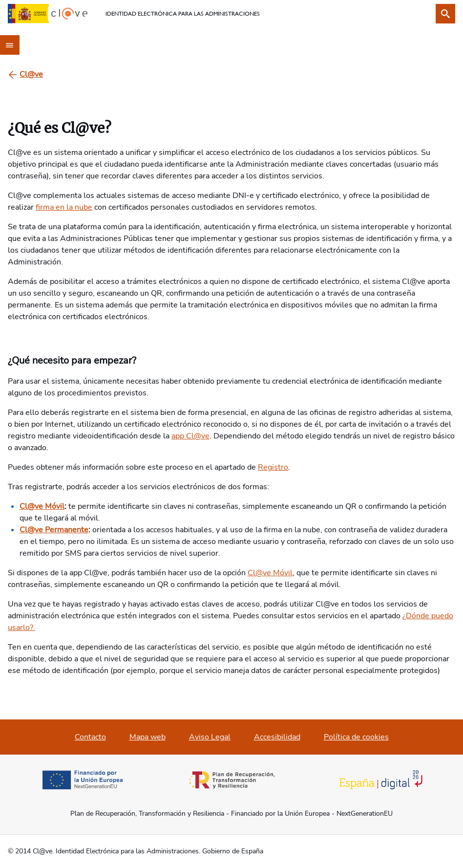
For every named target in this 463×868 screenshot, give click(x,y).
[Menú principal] (10, 45)
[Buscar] (445, 14)
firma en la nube (64, 207)
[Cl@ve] (31, 74)
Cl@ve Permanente (54, 530)
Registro (273, 467)
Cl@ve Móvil (42, 506)
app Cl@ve (190, 436)
